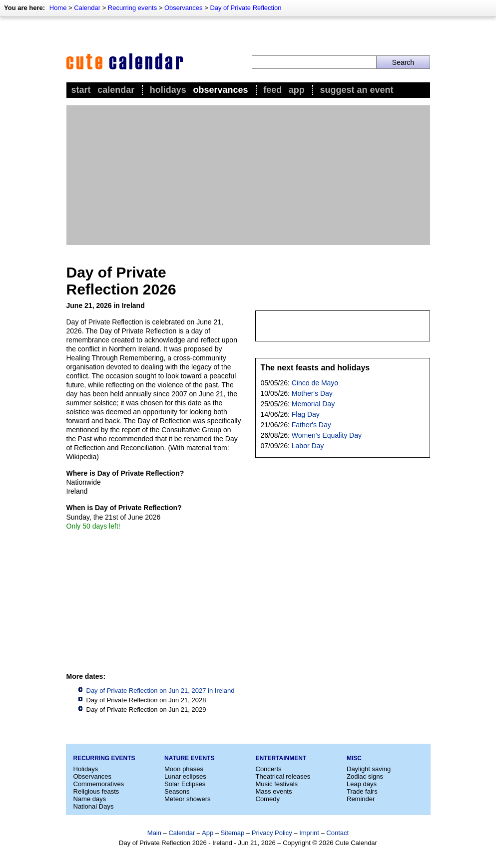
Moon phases (184, 769)
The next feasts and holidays (315, 368)
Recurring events (132, 8)
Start (81, 90)
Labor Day (308, 446)
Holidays (168, 90)
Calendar (87, 8)
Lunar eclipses (185, 776)
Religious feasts (96, 791)
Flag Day (306, 414)
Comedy (268, 799)
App (297, 90)
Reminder (361, 799)
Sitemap (233, 833)
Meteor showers (187, 799)
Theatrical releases (283, 776)
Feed (272, 90)
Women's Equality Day (327, 435)
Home (58, 8)
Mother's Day (312, 393)
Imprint (309, 833)
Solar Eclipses (185, 784)
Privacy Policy (272, 833)
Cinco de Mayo (315, 383)
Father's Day (311, 425)
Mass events (274, 791)
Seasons (177, 791)
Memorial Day (313, 404)
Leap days (362, 784)
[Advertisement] (248, 175)
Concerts (269, 769)
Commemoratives (99, 784)
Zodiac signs (365, 776)
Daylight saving (369, 769)
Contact (337, 833)
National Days (94, 806)
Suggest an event (356, 90)
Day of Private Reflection (246, 8)
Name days (90, 799)
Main (154, 833)
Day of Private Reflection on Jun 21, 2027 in (161, 691)
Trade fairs (362, 791)
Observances (184, 8)
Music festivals (277, 784)
